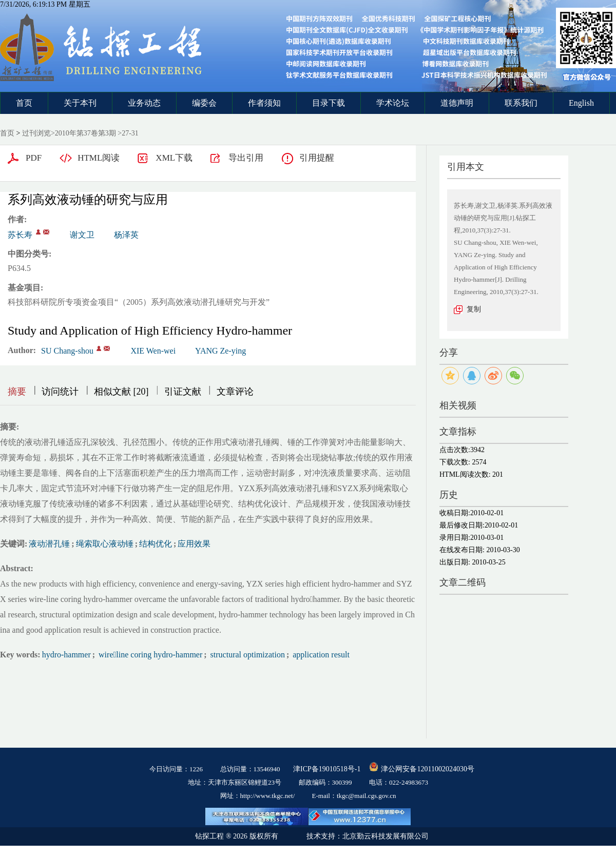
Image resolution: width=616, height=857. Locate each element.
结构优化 (156, 544)
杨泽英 (126, 235)
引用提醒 (317, 158)
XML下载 (174, 158)
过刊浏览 (36, 133)
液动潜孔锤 (49, 544)
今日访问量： (176, 769)
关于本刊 (80, 103)
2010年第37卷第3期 (85, 133)
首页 (24, 103)
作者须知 (264, 103)
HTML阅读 (99, 158)
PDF (34, 158)
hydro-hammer (66, 655)
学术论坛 (393, 103)
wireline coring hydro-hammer (149, 655)
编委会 (204, 103)
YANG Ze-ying (220, 351)
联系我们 (521, 103)
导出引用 (246, 158)
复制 (474, 309)
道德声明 (457, 103)
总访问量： (250, 769)
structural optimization (247, 655)
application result (320, 655)
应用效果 (194, 544)
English (581, 103)
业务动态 (144, 103)
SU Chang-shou (67, 351)
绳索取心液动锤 (105, 544)
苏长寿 (20, 235)
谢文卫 (82, 235)
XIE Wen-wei (153, 351)
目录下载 (329, 103)
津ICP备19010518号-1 (327, 769)
